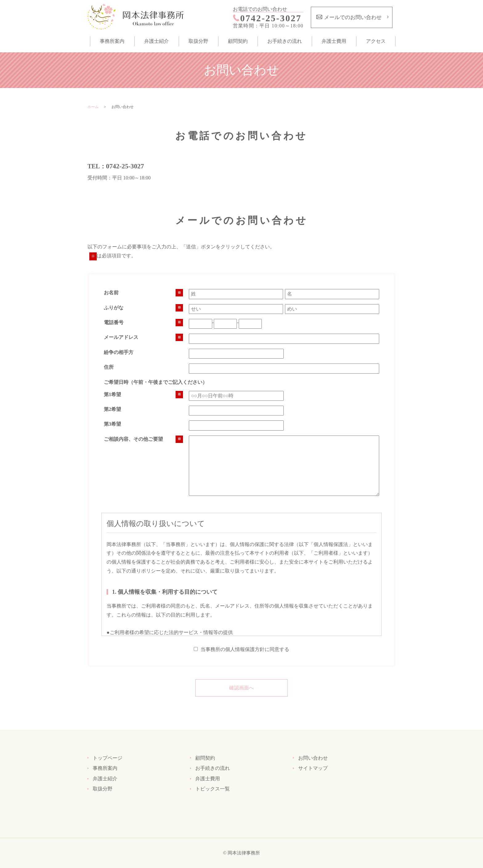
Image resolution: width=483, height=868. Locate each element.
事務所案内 (112, 41)
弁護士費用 (334, 41)
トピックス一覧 (213, 789)
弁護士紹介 (156, 41)
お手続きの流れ (285, 41)
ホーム (93, 107)
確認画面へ (241, 688)
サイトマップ (313, 768)
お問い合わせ (313, 758)
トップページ (108, 758)
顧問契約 (238, 41)
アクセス (376, 41)
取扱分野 (198, 41)
